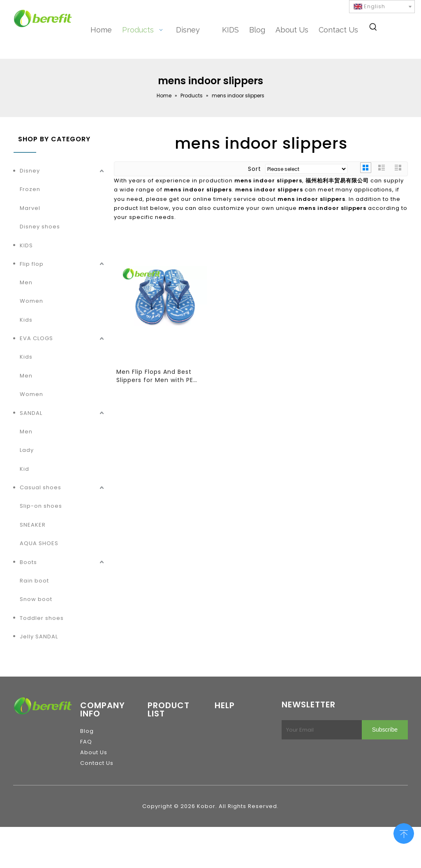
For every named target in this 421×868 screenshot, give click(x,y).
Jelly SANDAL (39, 637)
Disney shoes (40, 227)
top (404, 833)
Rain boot (34, 581)
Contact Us (97, 763)
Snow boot (36, 599)
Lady (27, 450)
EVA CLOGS (36, 338)
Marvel (30, 208)
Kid (24, 469)
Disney (30, 171)
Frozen (30, 189)
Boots (28, 562)
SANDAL (31, 413)
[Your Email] (320, 730)
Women (31, 301)
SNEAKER (33, 525)
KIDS (26, 245)
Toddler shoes (42, 618)
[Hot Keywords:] (373, 28)
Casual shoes (40, 487)
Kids (26, 320)
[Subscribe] (385, 730)
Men (26, 282)
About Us (94, 752)
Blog (87, 731)
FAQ (86, 742)
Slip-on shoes (41, 506)
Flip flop (32, 264)
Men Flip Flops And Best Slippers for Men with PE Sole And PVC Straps (155, 376)
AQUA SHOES (39, 543)
